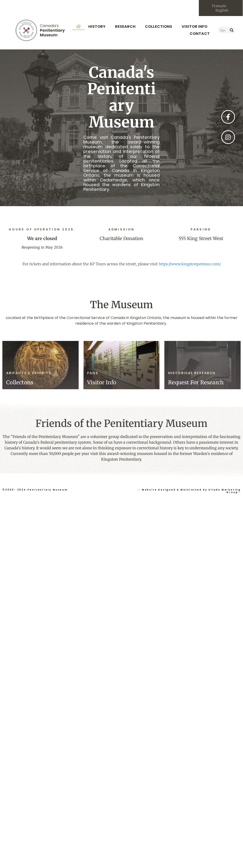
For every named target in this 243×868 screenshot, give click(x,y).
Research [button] (126, 27)
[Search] (232, 31)
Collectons (20, 383)
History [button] (98, 27)
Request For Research (196, 383)
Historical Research (192, 373)
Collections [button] (160, 27)
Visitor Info (102, 383)
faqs (93, 373)
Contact (200, 34)
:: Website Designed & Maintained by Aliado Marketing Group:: (189, 492)
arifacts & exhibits (29, 373)
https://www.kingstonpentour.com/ (190, 265)
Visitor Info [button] (196, 27)
